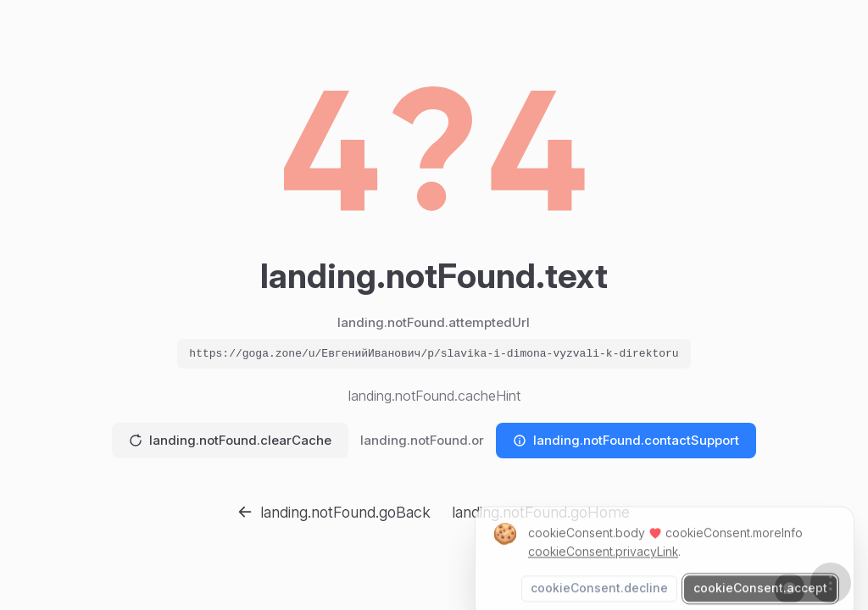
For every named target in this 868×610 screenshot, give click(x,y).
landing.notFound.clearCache (230, 440)
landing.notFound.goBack (334, 512)
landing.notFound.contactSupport (626, 440)
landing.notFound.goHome (541, 512)
